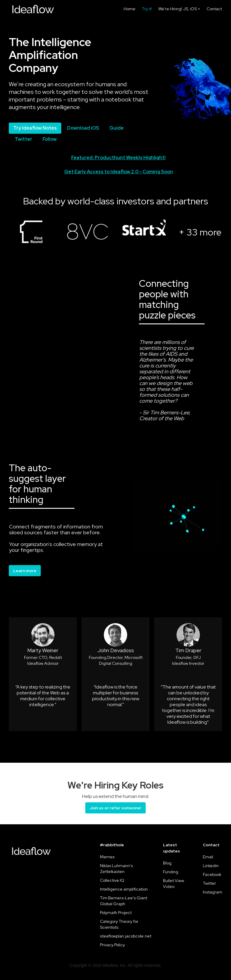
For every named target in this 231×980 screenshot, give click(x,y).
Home (130, 9)
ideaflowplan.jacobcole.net (126, 936)
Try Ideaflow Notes (35, 128)
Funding (171, 872)
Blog (167, 863)
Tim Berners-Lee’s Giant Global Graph (124, 901)
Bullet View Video (174, 884)
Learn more (25, 571)
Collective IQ (112, 880)
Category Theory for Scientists (119, 924)
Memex (107, 857)
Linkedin (211, 866)
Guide (117, 128)
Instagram (213, 892)
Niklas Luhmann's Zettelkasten (116, 869)
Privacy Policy (112, 945)
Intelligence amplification (124, 889)
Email (208, 857)
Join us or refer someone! (116, 808)
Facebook (212, 874)
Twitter (23, 139)
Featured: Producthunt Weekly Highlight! (118, 158)
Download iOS (83, 128)
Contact (214, 9)
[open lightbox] (31, 231)
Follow (50, 139)
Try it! (147, 9)
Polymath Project (116, 913)
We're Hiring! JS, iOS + (179, 9)
